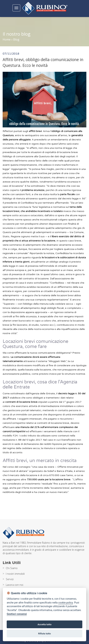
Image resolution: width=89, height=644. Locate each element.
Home (7, 39)
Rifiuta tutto (44, 633)
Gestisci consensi (17, 614)
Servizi (10, 579)
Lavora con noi (15, 585)
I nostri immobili (15, 574)
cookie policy (66, 603)
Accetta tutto (44, 624)
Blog (16, 39)
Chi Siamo (12, 568)
